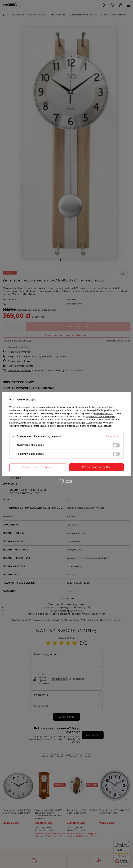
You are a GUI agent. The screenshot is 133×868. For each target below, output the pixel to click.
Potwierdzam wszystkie (96, 467)
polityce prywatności (103, 413)
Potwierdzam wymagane (38, 467)
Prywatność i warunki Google (100, 416)
